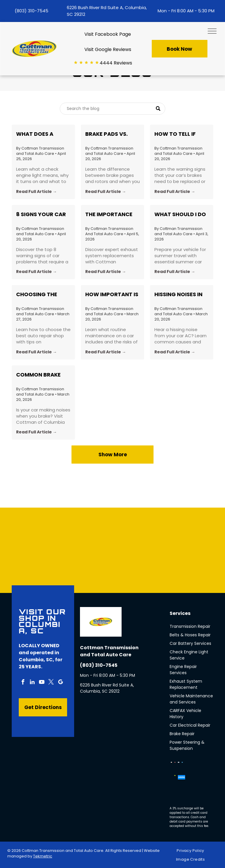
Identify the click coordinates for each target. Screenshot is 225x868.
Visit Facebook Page (108, 34)
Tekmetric (43, 856)
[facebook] (23, 683)
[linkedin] (32, 683)
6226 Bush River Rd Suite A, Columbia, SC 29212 (107, 688)
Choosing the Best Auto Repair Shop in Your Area (43, 294)
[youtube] (42, 683)
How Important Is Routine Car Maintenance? (112, 294)
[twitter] (51, 683)
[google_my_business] (60, 683)
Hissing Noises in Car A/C (178, 294)
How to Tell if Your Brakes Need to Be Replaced (180, 134)
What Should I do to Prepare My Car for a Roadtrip (180, 214)
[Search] (112, 109)
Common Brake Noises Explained (41, 375)
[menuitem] (192, 851)
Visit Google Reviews (108, 49)
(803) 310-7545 (31, 11)
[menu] (212, 31)
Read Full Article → (36, 191)
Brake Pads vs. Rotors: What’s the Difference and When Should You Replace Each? (111, 134)
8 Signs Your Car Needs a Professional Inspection (41, 214)
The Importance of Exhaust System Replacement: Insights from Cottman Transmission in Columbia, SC (109, 214)
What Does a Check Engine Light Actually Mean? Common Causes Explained (42, 134)
